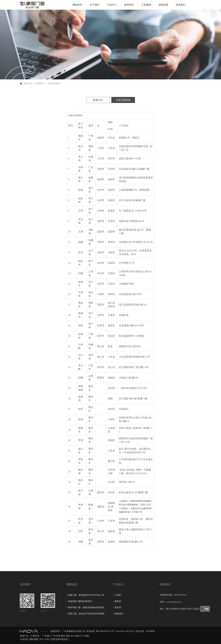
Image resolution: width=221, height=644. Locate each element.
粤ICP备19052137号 (105, 631)
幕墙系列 (118, 614)
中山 (73, 636)
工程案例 (146, 5)
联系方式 (98, 100)
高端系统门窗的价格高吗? (79, 601)
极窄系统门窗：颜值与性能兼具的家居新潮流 (87, 607)
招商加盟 (163, 5)
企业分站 (24, 639)
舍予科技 (151, 631)
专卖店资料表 (123, 100)
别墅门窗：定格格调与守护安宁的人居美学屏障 (87, 595)
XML (47, 639)
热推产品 (24, 636)
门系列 (117, 595)
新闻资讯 (129, 5)
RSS (42, 639)
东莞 (58, 636)
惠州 (63, 636)
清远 (68, 636)
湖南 (87, 636)
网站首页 (77, 5)
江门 (82, 636)
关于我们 (95, 5)
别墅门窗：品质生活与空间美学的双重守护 (87, 614)
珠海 (77, 636)
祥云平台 (130, 631)
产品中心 (112, 5)
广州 (54, 636)
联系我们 (181, 5)
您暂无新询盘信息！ (61, 639)
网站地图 (34, 639)
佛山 (49, 636)
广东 (44, 636)
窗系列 (117, 601)
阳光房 (117, 607)
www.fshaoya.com (174, 602)
